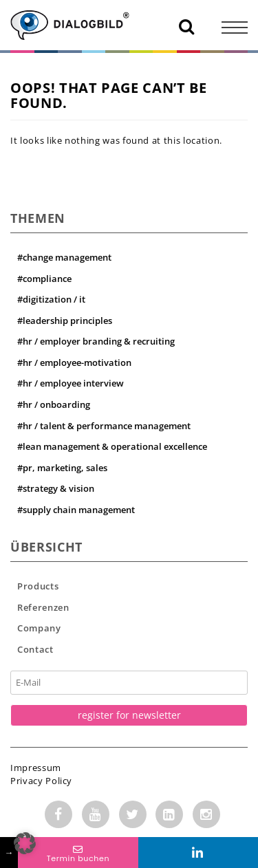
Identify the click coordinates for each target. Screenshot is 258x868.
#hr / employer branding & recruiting (96, 341)
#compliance (44, 279)
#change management (64, 257)
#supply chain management (76, 510)
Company (39, 628)
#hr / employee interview (71, 383)
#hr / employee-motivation (74, 362)
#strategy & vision (56, 488)
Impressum (36, 768)
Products (38, 586)
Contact (35, 649)
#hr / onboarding (54, 404)
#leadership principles (65, 321)
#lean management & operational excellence (112, 446)
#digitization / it (51, 299)
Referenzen (43, 607)
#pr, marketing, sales (62, 468)
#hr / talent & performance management (104, 426)
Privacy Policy (41, 781)
